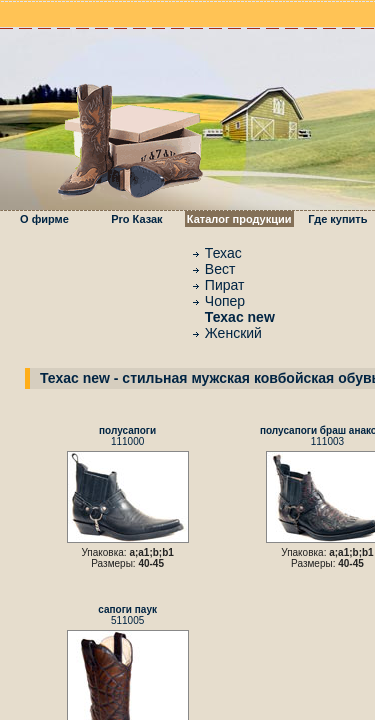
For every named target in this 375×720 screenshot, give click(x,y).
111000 (127, 436)
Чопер (225, 301)
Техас (223, 253)
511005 (127, 615)
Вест (220, 269)
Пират (225, 285)
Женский (233, 333)
